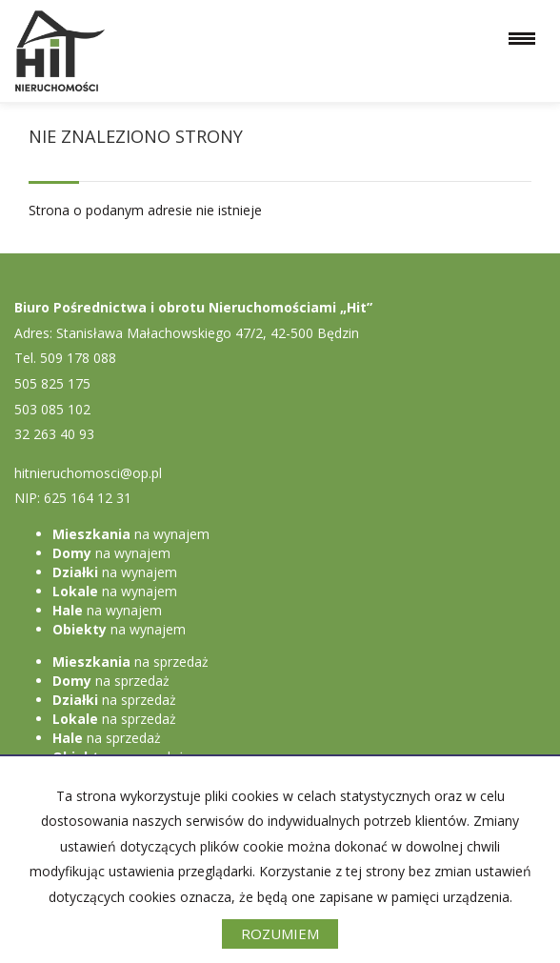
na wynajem (131, 534)
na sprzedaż (130, 662)
